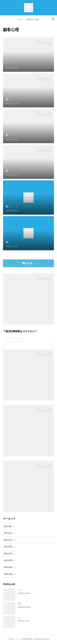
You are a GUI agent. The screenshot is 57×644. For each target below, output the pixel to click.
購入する (27, 263)
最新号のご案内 (33, 19)
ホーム (21, 19)
